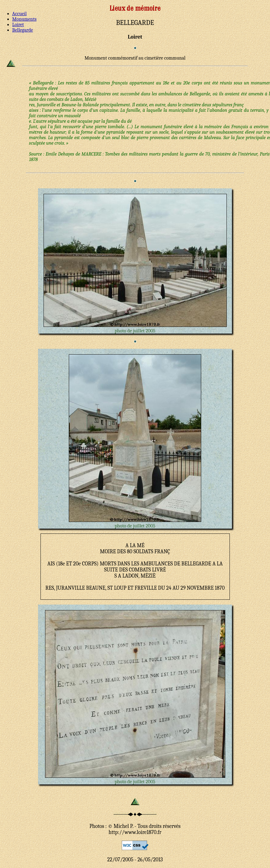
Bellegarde (23, 30)
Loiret (18, 25)
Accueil (19, 14)
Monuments (24, 19)
